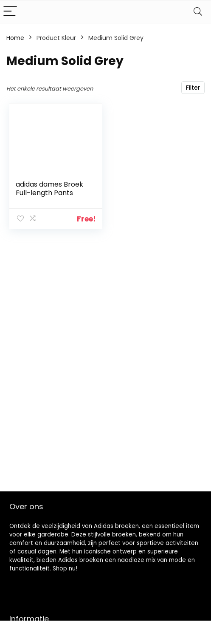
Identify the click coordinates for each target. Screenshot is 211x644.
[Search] (198, 12)
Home (15, 38)
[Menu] (10, 12)
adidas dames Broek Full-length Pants (49, 189)
